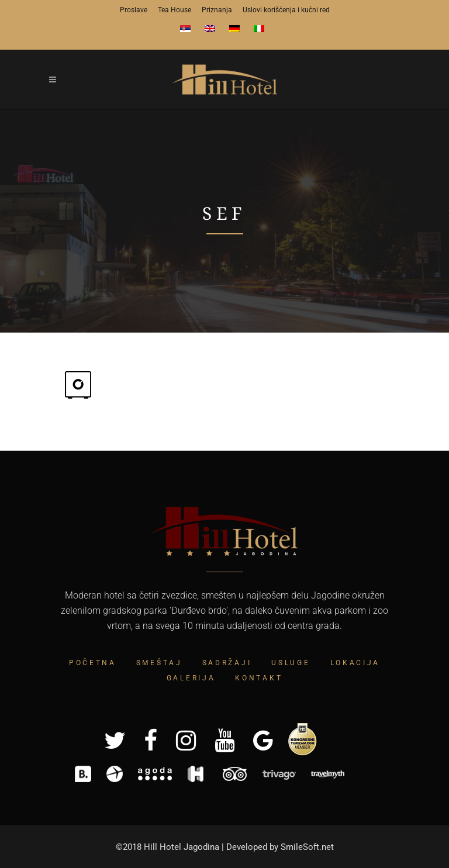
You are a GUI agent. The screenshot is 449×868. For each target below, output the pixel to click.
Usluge (291, 663)
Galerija (191, 678)
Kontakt (259, 678)
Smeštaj (159, 663)
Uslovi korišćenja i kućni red (286, 10)
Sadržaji (227, 663)
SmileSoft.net (307, 847)
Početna (93, 663)
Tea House (175, 10)
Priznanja (217, 10)
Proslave (134, 10)
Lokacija (355, 663)
